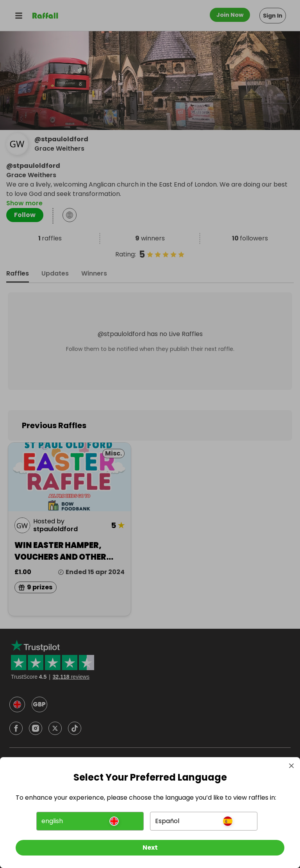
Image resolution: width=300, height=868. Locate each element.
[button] (90, 821)
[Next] (150, 848)
